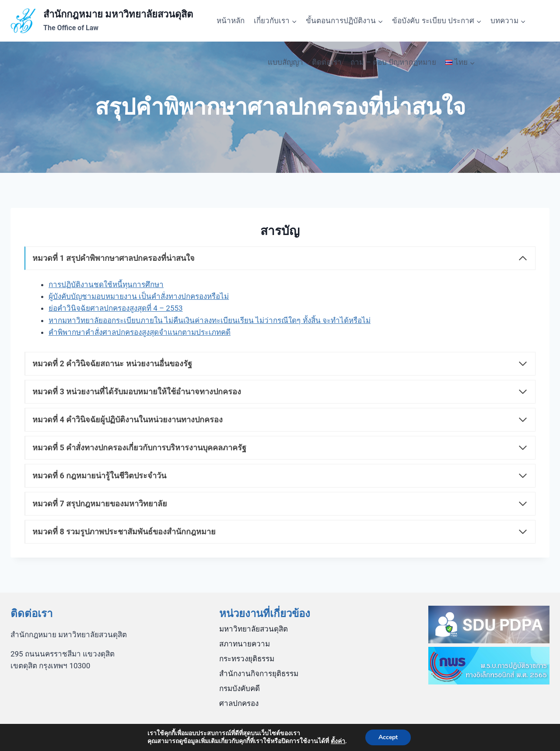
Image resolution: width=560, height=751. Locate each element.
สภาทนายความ (245, 644)
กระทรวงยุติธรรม (247, 659)
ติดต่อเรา (327, 62)
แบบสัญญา (285, 62)
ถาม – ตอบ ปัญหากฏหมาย (393, 62)
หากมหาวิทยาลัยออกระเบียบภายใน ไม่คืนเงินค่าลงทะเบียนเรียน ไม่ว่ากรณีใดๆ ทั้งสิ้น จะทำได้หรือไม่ (210, 320)
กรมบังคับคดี (240, 688)
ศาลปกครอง (239, 703)
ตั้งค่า (338, 741)
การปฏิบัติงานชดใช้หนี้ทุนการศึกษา (106, 284)
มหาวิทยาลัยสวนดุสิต (254, 629)
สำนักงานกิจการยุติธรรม (259, 674)
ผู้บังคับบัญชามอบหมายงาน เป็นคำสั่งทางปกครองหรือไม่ (139, 296)
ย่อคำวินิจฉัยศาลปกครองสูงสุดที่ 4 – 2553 (116, 308)
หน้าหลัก (231, 21)
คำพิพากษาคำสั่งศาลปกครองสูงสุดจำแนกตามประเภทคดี (140, 332)
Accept (388, 737)
